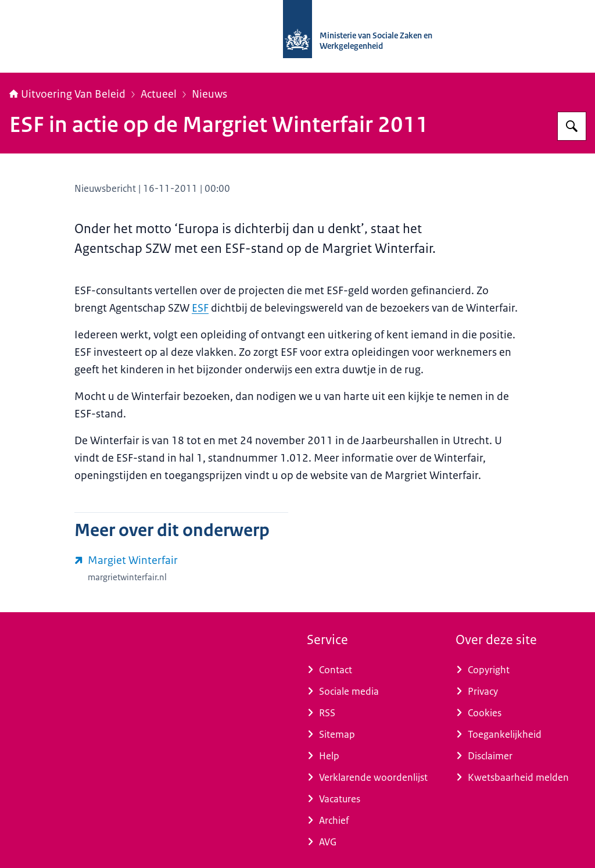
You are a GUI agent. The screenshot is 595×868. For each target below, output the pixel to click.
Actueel (159, 94)
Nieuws (209, 94)
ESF (200, 308)
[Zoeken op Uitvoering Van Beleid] (572, 126)
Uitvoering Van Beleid (67, 94)
